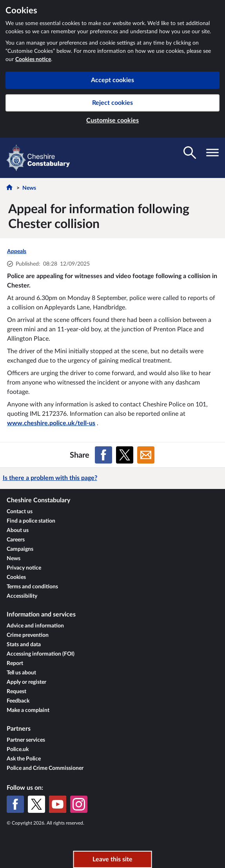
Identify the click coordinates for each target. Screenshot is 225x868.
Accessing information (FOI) (41, 654)
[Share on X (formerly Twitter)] (125, 455)
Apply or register (26, 682)
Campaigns (20, 549)
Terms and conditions (32, 587)
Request (16, 692)
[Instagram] (79, 804)
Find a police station (31, 521)
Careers (16, 540)
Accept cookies (112, 80)
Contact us (20, 512)
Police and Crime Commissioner (45, 768)
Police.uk (18, 749)
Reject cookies (112, 103)
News (29, 188)
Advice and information (35, 626)
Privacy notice (24, 568)
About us (18, 530)
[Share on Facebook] (103, 455)
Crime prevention (28, 635)
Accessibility (22, 596)
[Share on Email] (146, 455)
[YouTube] (58, 804)
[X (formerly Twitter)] (36, 804)
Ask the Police (24, 759)
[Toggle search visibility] (190, 153)
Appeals (17, 252)
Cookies (16, 577)
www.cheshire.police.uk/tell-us (51, 423)
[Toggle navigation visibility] (212, 153)
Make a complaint (28, 710)
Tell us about (21, 673)
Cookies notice (33, 59)
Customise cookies (112, 120)
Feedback (18, 701)
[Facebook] (15, 804)
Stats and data (24, 645)
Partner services (26, 740)
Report (15, 663)
